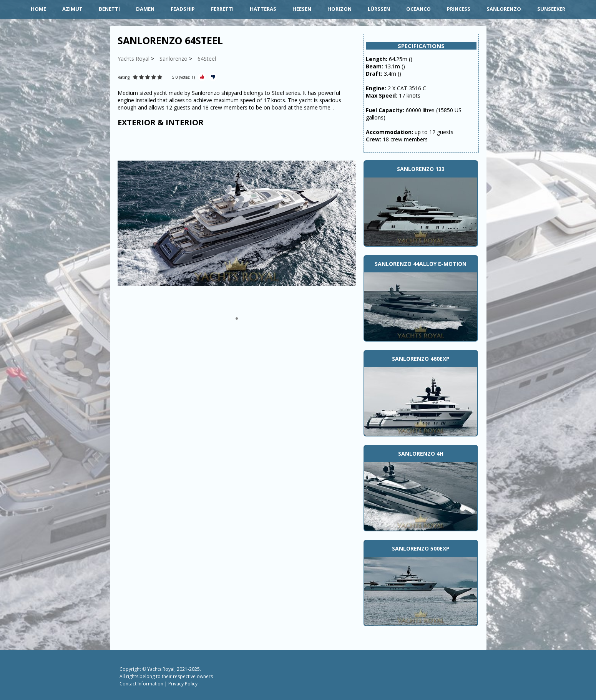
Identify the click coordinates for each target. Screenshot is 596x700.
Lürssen (379, 9)
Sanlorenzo (504, 9)
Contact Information (141, 684)
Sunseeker (551, 9)
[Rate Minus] (213, 77)
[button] (237, 318)
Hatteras (263, 9)
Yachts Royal (161, 669)
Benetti (109, 9)
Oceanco (418, 9)
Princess (459, 9)
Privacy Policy (183, 684)
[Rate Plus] (202, 77)
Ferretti (222, 9)
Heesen (302, 9)
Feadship (183, 9)
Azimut (72, 9)
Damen (145, 9)
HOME (38, 9)
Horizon (340, 9)
